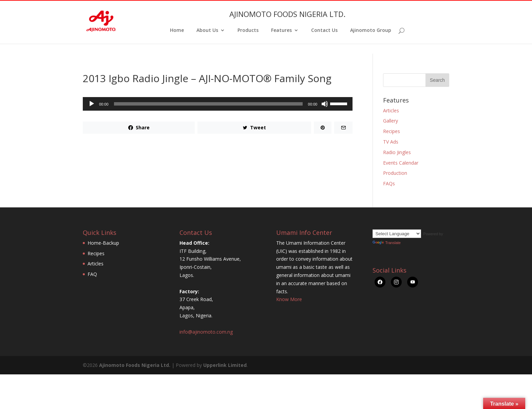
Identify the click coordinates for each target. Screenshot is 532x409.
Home (177, 31)
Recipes (392, 131)
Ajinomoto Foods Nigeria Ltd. (135, 365)
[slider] (208, 104)
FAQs (389, 183)
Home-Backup (103, 243)
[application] (218, 104)
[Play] (92, 104)
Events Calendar (401, 163)
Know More (289, 299)
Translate (386, 243)
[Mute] (325, 104)
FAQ (92, 274)
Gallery (391, 121)
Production (395, 173)
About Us (207, 31)
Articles (391, 110)
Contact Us (324, 31)
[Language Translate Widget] (397, 234)
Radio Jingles (397, 152)
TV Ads (391, 142)
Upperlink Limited (225, 365)
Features (281, 31)
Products (248, 31)
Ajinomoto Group (371, 31)
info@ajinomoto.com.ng (206, 332)
